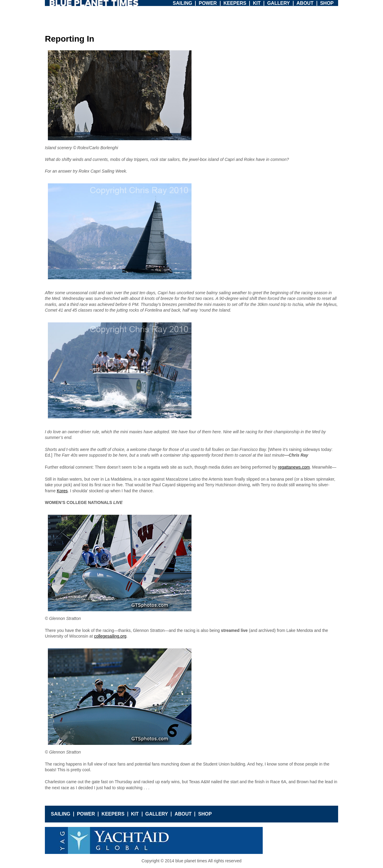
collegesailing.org (110, 636)
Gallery (279, 3)
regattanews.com (294, 467)
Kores (62, 491)
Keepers (235, 3)
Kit (257, 3)
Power (208, 3)
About (305, 3)
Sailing (182, 3)
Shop (327, 3)
